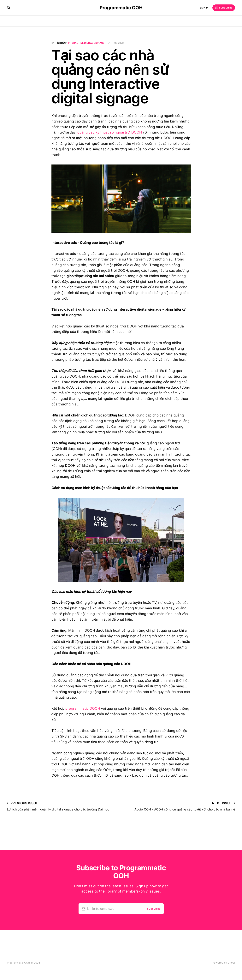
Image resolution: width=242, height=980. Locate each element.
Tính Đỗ (60, 43)
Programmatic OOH (121, 8)
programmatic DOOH (83, 708)
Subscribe (224, 8)
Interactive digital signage (86, 43)
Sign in (204, 8)
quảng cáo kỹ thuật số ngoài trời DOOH (110, 132)
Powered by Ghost (224, 963)
